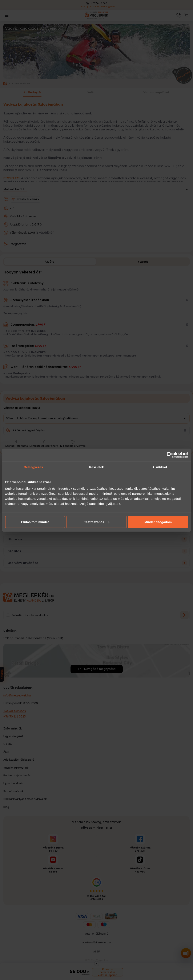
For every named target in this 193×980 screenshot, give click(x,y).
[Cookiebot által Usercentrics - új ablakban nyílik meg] (170, 455)
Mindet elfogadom (158, 522)
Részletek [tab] (96, 467)
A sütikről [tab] (160, 467)
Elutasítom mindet (35, 522)
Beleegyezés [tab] (33, 467)
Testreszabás (97, 522)
